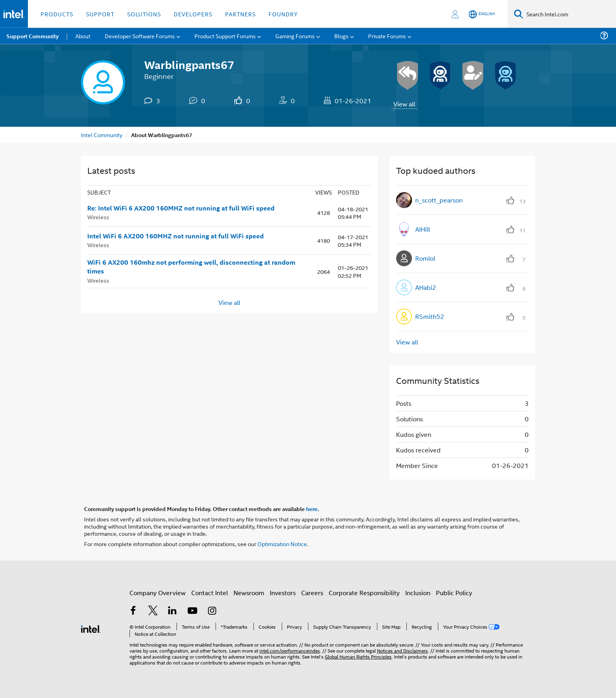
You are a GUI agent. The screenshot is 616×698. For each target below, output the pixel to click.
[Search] (519, 14)
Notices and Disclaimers (402, 650)
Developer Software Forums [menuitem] (140, 36)
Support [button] (100, 14)
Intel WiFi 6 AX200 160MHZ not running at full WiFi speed (176, 236)
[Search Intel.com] (570, 14)
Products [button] (57, 14)
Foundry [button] (283, 14)
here (312, 509)
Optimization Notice (282, 544)
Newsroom (249, 593)
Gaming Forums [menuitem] (295, 36)
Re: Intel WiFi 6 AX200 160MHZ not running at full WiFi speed (181, 208)
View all (404, 104)
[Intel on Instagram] (212, 611)
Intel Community (102, 135)
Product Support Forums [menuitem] (225, 36)
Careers (312, 593)
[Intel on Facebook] (133, 611)
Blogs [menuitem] (341, 36)
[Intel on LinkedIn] (173, 611)
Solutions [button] (144, 14)
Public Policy (454, 593)
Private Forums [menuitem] (387, 36)
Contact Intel (210, 593)
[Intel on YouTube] (192, 611)
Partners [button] (240, 14)
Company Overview (158, 593)
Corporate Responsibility (364, 593)
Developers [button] (193, 14)
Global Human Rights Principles (358, 656)
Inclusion (418, 593)
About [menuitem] (83, 36)
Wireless (98, 217)
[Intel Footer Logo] (91, 628)
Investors (283, 593)
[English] (482, 14)
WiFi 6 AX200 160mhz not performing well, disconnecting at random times (191, 267)
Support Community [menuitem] (32, 36)
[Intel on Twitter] (153, 611)
